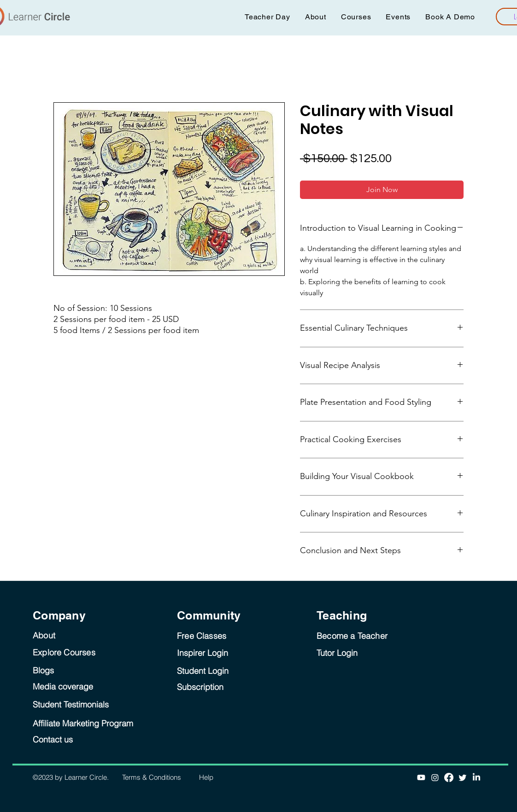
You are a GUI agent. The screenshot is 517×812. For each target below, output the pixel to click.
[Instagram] (435, 777)
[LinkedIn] (476, 777)
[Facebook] (449, 777)
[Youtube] (421, 777)
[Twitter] (463, 777)
